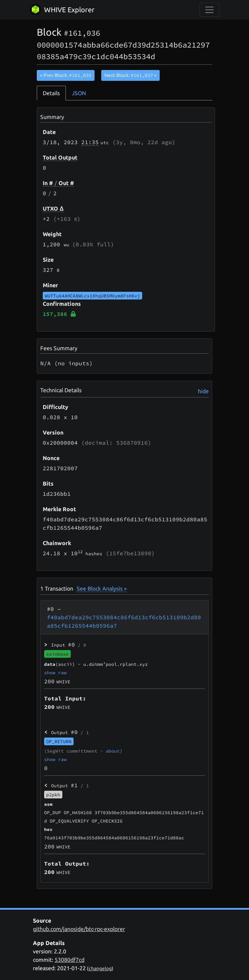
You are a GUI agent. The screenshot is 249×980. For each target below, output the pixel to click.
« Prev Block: (66, 75)
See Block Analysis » (102, 588)
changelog (100, 968)
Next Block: (130, 75)
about (113, 751)
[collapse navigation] (209, 10)
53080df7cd (70, 960)
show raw (55, 672)
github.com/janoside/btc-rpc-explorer (79, 929)
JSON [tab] (79, 93)
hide (203, 391)
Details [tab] (51, 93)
